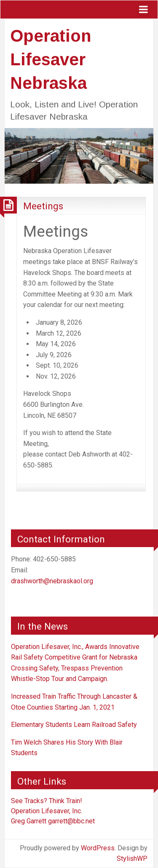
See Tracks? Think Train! (47, 801)
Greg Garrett (29, 821)
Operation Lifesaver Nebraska (51, 59)
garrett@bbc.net (71, 821)
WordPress (98, 848)
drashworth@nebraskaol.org (52, 581)
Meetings (43, 206)
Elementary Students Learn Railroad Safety (74, 725)
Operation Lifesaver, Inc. (47, 811)
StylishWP (132, 859)
